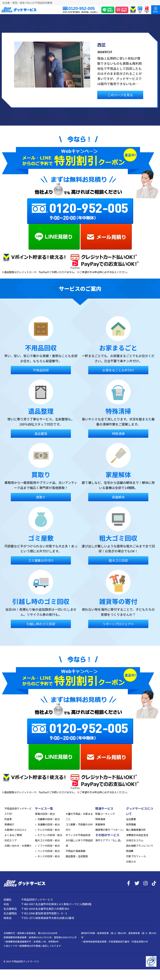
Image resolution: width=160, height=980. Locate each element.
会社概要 (131, 819)
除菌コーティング (105, 814)
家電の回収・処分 (45, 814)
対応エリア (11, 840)
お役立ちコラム (135, 840)
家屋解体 (100, 824)
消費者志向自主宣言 (137, 835)
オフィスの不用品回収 (78, 835)
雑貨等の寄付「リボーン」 (110, 830)
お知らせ (131, 862)
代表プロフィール (136, 856)
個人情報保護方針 (136, 830)
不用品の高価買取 (75, 851)
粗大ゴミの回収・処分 (47, 840)
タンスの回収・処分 (49, 856)
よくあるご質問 (13, 835)
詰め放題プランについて (140, 846)
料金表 (8, 819)
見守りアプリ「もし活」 (109, 840)
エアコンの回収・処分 (50, 835)
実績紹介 (9, 824)
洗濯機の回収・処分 (49, 824)
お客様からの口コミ (16, 830)
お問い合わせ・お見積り (18, 846)
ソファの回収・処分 (49, 846)
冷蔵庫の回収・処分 (49, 819)
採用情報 (131, 824)
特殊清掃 (100, 819)
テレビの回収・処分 (49, 830)
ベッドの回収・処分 (49, 851)
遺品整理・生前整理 (77, 856)
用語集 (130, 851)
